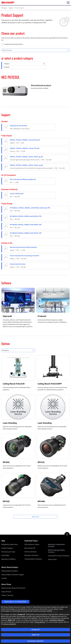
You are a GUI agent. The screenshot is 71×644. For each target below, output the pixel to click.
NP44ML (41, 501)
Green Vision (52, 559)
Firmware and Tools (8, 552)
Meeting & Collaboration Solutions (56, 545)
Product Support (7, 548)
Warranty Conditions (9, 559)
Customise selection (36, 641)
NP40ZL (6, 462)
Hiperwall (7, 316)
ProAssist (42, 316)
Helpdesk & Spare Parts (10, 544)
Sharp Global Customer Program (13, 575)
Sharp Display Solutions (10, 571)
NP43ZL (6, 501)
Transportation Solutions (33, 559)
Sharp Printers (6, 592)
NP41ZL (41, 462)
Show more (35, 517)
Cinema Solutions (31, 552)
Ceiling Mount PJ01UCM (14, 384)
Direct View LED (30, 548)
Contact (4, 578)
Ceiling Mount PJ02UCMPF (50, 384)
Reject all (36, 635)
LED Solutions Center (32, 544)
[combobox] (35, 50)
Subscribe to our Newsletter (15, 602)
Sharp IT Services (7, 595)
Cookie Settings (40, 622)
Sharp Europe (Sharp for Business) (13, 588)
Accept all (35, 630)
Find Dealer (5, 555)
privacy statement (10, 624)
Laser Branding (10, 423)
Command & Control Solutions (59, 556)
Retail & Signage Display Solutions (56, 551)
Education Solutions (31, 555)
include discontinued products (13, 44)
